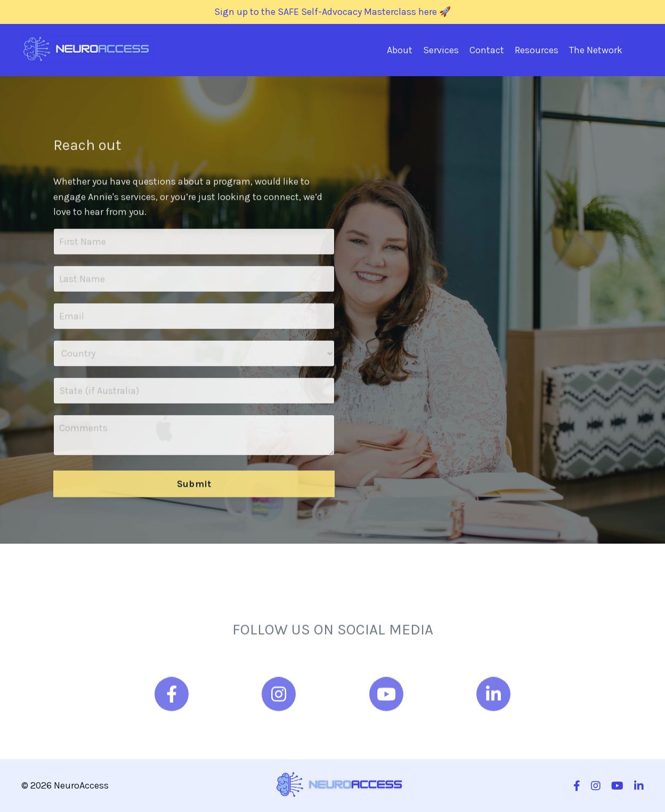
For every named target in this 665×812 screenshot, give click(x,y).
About (400, 50)
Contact (487, 50)
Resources (537, 50)
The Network (596, 50)
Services (441, 50)
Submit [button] (194, 490)
